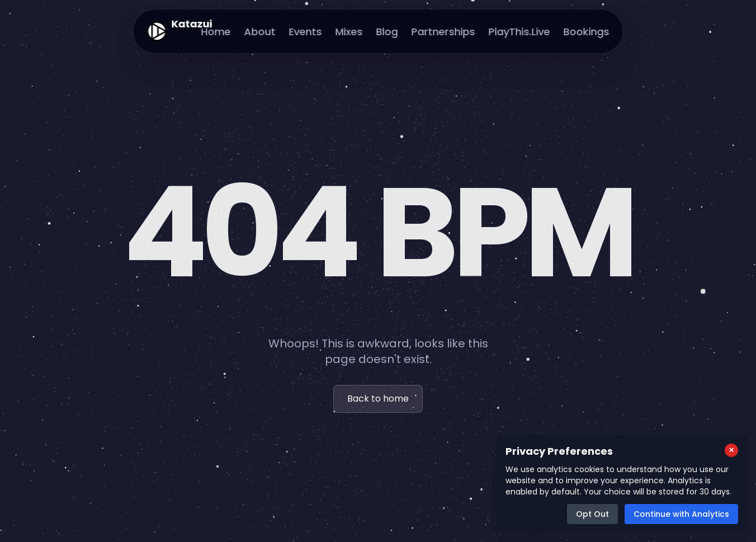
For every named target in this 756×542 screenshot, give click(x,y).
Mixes (349, 32)
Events (306, 32)
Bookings (587, 32)
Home (216, 32)
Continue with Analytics (681, 514)
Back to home (378, 399)
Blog (387, 32)
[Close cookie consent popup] (731, 450)
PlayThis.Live (519, 32)
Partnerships (443, 32)
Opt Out (592, 514)
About (260, 32)
